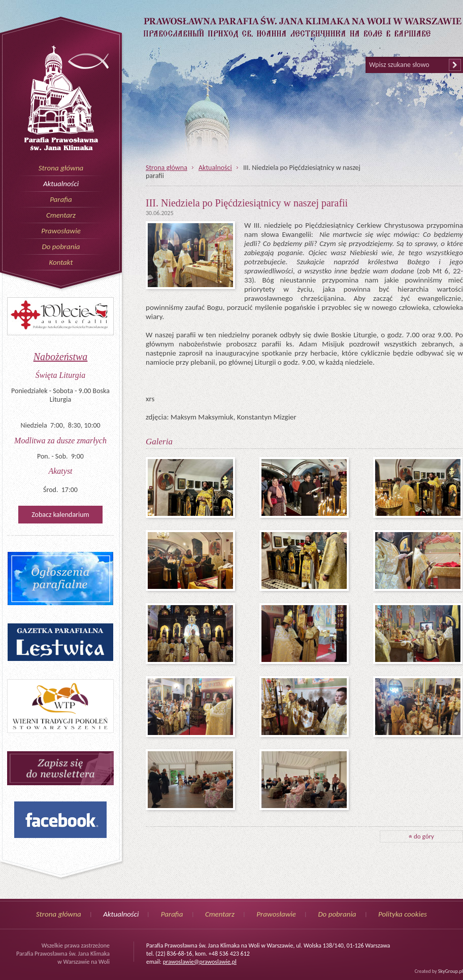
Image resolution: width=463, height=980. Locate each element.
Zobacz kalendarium (60, 515)
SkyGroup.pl (451, 971)
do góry (421, 836)
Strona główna (61, 168)
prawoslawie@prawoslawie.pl (200, 962)
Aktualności (61, 184)
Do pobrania (61, 247)
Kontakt (61, 262)
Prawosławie (61, 231)
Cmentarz (61, 215)
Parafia (61, 199)
